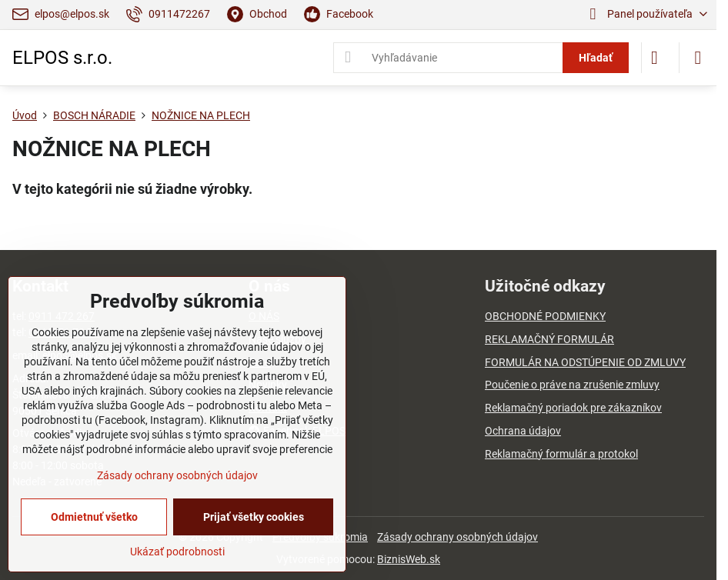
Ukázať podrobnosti (177, 552)
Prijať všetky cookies (254, 517)
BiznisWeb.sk (409, 559)
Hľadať (596, 58)
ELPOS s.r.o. (62, 58)
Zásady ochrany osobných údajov (458, 537)
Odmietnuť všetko (94, 517)
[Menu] (698, 58)
